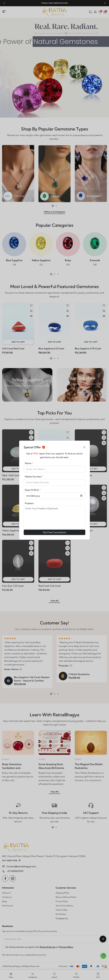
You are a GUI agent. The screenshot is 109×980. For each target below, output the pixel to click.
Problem (29, 503)
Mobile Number (34, 477)
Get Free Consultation (55, 532)
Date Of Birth (33, 490)
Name (29, 463)
